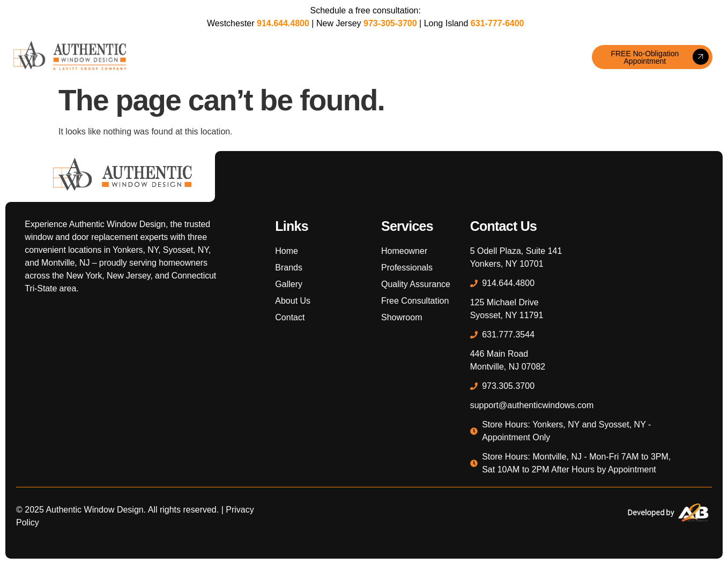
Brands (273, 57)
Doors (235, 57)
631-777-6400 (497, 23)
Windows (195, 57)
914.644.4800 (283, 23)
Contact (536, 57)
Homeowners (367, 57)
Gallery (314, 57)
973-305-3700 (390, 23)
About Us (493, 57)
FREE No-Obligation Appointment (659, 57)
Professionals (435, 57)
